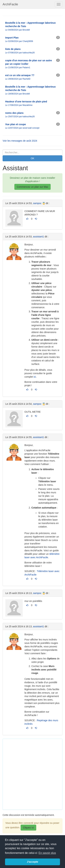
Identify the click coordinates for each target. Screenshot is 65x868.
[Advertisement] (32, 774)
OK (32, 158)
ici (35, 377)
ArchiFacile (10, 4)
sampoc (37, 203)
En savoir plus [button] (47, 853)
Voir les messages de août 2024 (20, 141)
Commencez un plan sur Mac (32, 187)
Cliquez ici (28, 828)
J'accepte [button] (32, 862)
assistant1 (39, 237)
